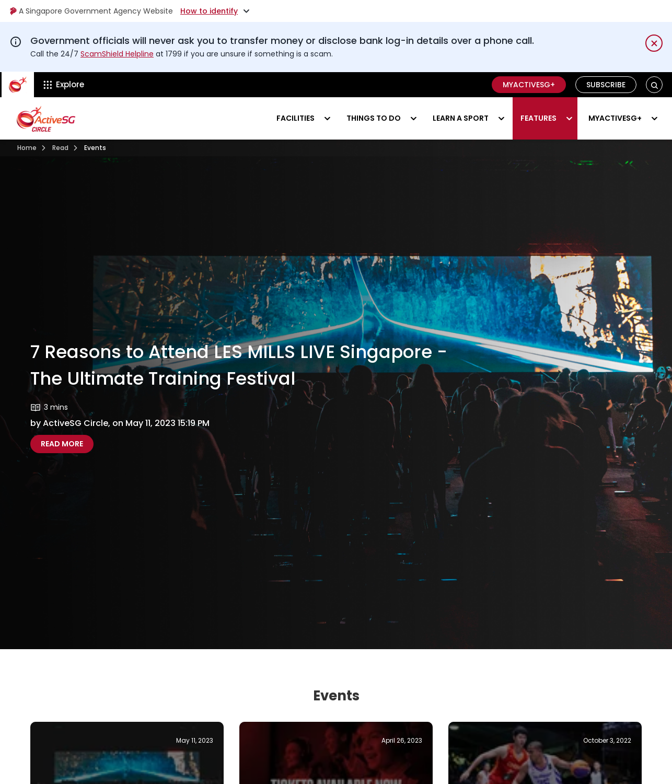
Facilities (296, 118)
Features (538, 118)
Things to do (374, 118)
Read (60, 148)
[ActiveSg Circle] (18, 85)
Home (27, 148)
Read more (67, 443)
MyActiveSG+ (529, 85)
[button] (654, 85)
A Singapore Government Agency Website (91, 11)
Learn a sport (461, 118)
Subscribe (606, 85)
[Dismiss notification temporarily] (654, 43)
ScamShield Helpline (117, 54)
